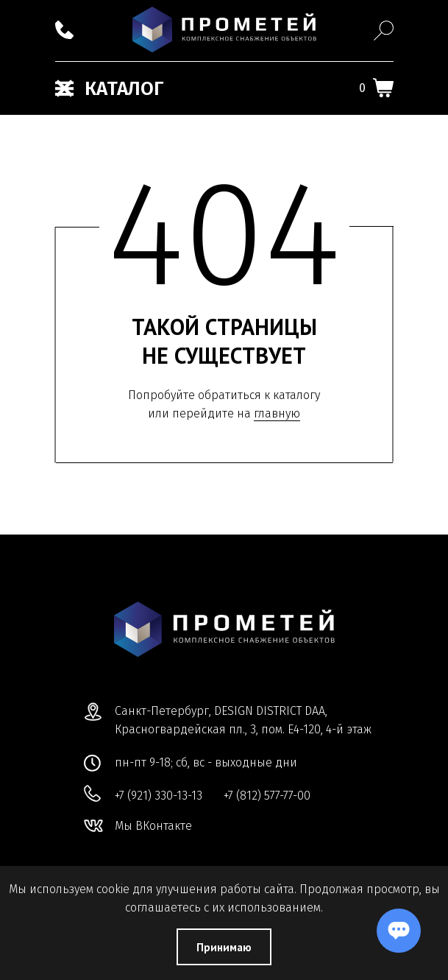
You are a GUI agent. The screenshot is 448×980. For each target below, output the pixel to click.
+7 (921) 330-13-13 (159, 796)
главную (277, 413)
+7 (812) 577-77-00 (267, 796)
